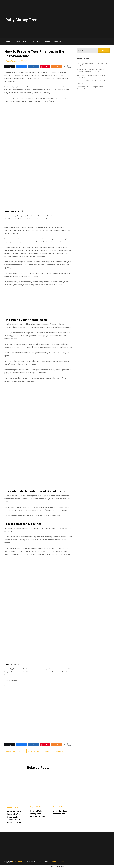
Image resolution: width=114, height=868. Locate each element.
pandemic (48, 751)
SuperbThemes (58, 861)
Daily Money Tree (21, 20)
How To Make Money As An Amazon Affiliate (38, 814)
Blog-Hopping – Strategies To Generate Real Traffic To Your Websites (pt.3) (14, 817)
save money (59, 751)
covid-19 (21, 751)
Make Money (11, 751)
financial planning (34, 751)
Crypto (9, 42)
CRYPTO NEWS (21, 42)
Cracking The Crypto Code (40, 42)
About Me (57, 42)
